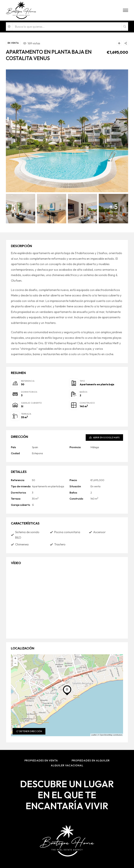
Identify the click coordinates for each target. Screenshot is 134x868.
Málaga (95, 447)
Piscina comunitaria (67, 532)
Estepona (37, 453)
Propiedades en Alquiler (91, 760)
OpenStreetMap (106, 735)
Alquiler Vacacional (67, 765)
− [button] (15, 664)
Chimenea (22, 544)
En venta (95, 486)
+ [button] (15, 659)
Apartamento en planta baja (97, 384)
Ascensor (99, 532)
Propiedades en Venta (41, 760)
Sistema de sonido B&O (27, 535)
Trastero (60, 544)
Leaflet (94, 735)
